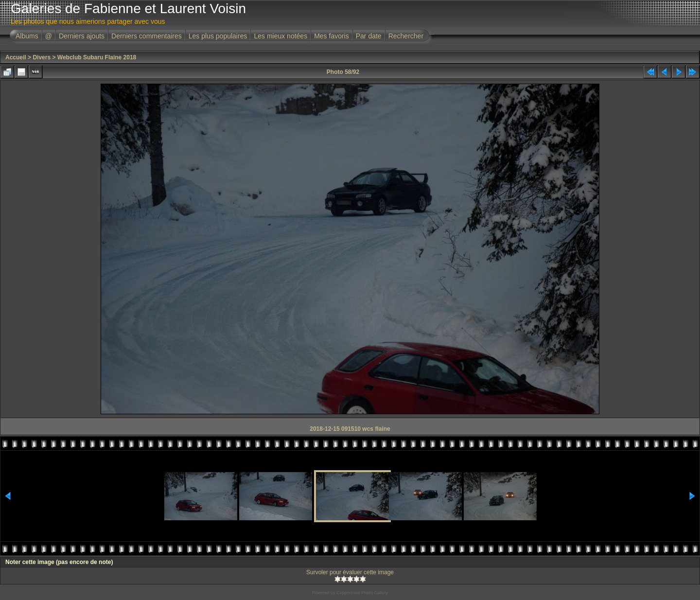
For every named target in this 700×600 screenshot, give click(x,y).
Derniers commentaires (147, 36)
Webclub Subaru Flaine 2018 (97, 57)
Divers (42, 57)
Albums (27, 36)
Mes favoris (332, 36)
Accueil (16, 57)
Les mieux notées (280, 36)
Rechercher (406, 36)
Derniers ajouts (82, 36)
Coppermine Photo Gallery (362, 593)
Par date (369, 36)
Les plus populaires (218, 36)
